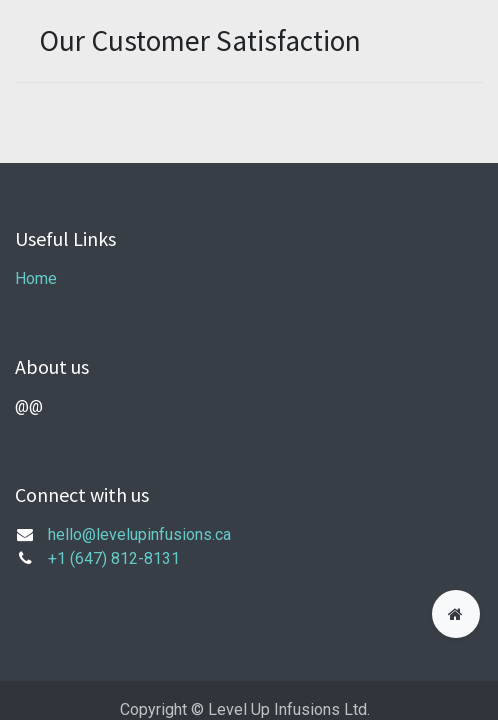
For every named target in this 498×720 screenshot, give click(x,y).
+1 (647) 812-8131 (114, 558)
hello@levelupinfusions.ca (139, 534)
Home (36, 278)
